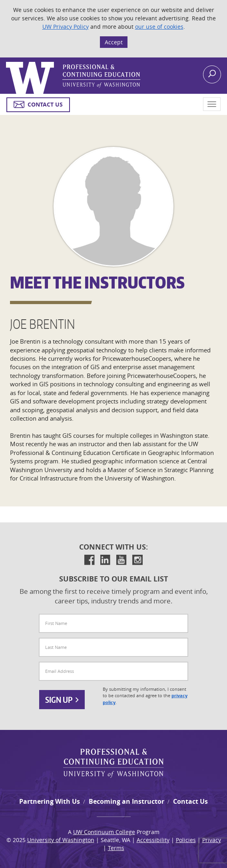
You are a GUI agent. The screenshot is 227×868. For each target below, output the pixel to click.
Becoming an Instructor (126, 801)
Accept (114, 42)
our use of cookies (159, 27)
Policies (186, 840)
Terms (116, 848)
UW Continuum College (104, 832)
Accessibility (153, 840)
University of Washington (61, 840)
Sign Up (62, 700)
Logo (7, 62)
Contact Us (190, 801)
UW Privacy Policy (66, 27)
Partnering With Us (50, 801)
